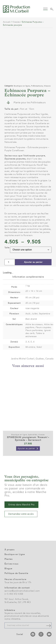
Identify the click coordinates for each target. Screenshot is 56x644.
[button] (45, 9)
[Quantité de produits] (10, 262)
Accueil (7, 22)
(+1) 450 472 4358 (14, 594)
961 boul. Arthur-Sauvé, (17, 599)
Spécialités (33, 435)
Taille (7, 248)
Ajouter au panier (33, 262)
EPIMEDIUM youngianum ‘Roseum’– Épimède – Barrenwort (28, 439)
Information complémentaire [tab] (28, 277)
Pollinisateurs (37, 86)
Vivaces (16, 22)
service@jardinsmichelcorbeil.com (22, 591)
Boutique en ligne (22, 86)
